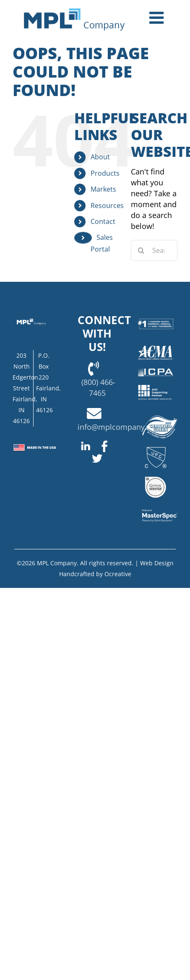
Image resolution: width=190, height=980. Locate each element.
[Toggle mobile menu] (158, 18)
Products (105, 173)
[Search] (141, 250)
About (100, 157)
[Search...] (154, 250)
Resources (107, 205)
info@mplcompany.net (118, 427)
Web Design (157, 563)
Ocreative (118, 574)
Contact (103, 221)
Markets (103, 189)
